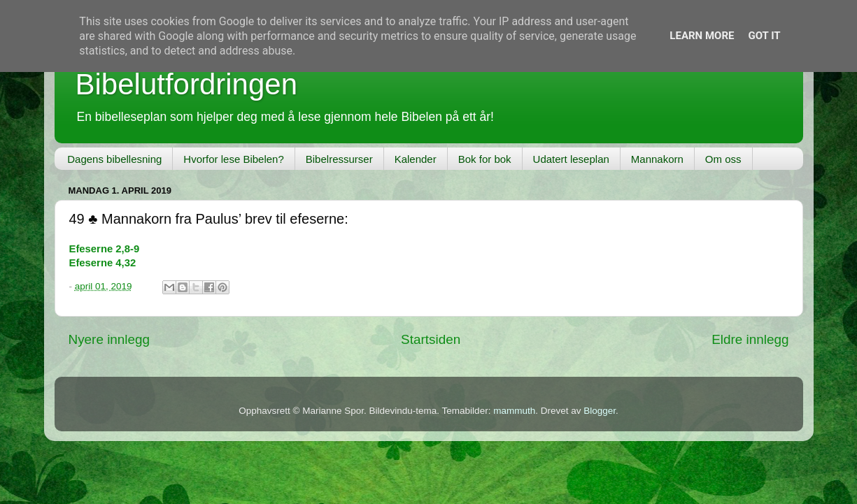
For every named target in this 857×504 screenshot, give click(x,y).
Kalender (416, 159)
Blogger (600, 411)
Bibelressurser (339, 159)
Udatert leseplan (571, 159)
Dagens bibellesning (114, 159)
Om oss (723, 159)
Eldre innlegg (750, 339)
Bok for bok (485, 159)
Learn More (702, 36)
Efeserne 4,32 (103, 263)
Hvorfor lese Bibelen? (233, 159)
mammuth (514, 411)
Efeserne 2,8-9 (105, 249)
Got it (764, 36)
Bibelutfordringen (187, 84)
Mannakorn (657, 159)
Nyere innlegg (109, 339)
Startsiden (431, 339)
